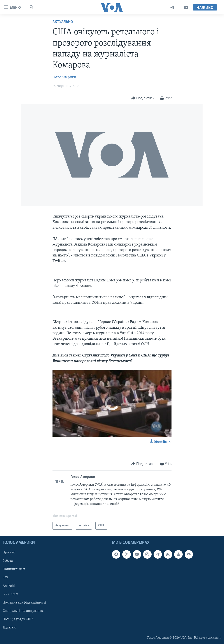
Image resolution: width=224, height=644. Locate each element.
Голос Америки (64, 77)
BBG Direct (10, 594)
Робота (8, 561)
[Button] (143, 98)
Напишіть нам (14, 569)
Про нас (9, 553)
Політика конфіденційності (24, 603)
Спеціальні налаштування (23, 611)
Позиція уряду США (18, 619)
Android (9, 586)
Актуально (63, 22)
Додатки (9, 628)
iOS (5, 577)
